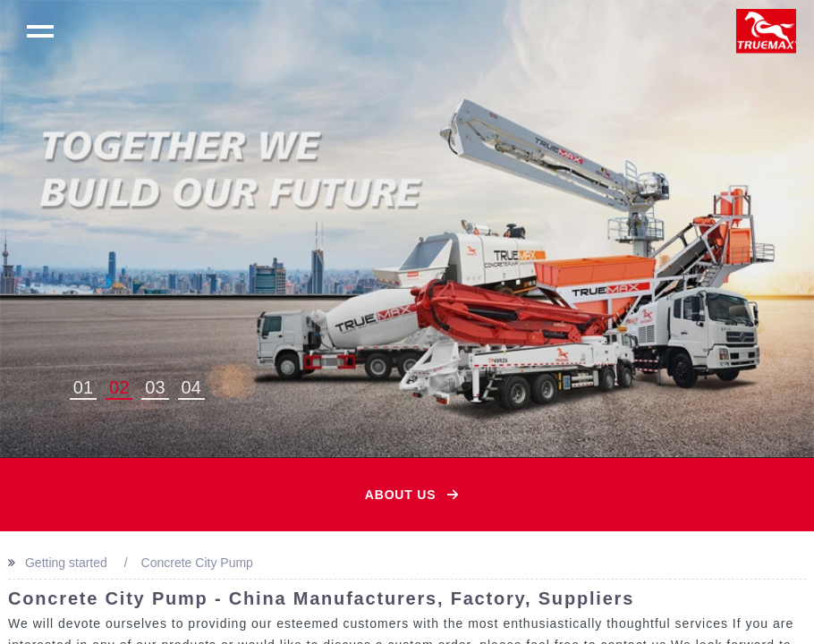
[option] (407, 229)
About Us (401, 495)
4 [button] (196, 387)
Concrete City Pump (197, 563)
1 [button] (88, 387)
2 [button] (124, 387)
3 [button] (160, 387)
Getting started (66, 563)
